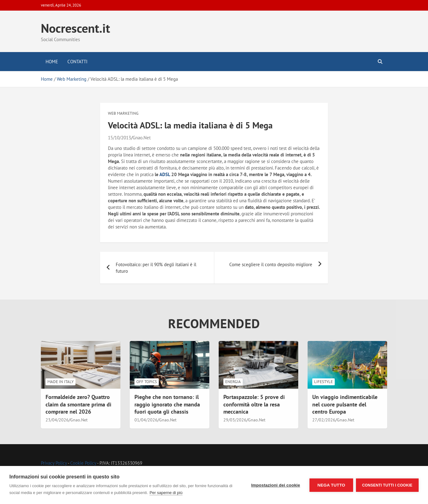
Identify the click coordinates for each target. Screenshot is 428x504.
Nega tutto (331, 485)
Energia (233, 382)
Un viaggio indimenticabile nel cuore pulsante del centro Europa (345, 404)
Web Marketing (123, 113)
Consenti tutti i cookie (387, 485)
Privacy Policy (54, 463)
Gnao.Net (142, 138)
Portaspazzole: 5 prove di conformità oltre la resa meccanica (254, 404)
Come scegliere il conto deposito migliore (271, 264)
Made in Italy (61, 382)
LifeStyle (323, 382)
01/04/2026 (146, 420)
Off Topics (147, 382)
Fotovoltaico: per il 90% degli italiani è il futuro (156, 268)
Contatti (77, 62)
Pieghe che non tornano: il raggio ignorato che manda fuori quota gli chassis (167, 404)
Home (52, 62)
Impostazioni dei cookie (275, 485)
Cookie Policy (83, 463)
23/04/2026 (57, 420)
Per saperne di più (170, 493)
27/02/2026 (324, 420)
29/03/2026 (235, 420)
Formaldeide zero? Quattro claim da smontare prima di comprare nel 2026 (78, 404)
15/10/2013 (119, 138)
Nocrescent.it (75, 28)
